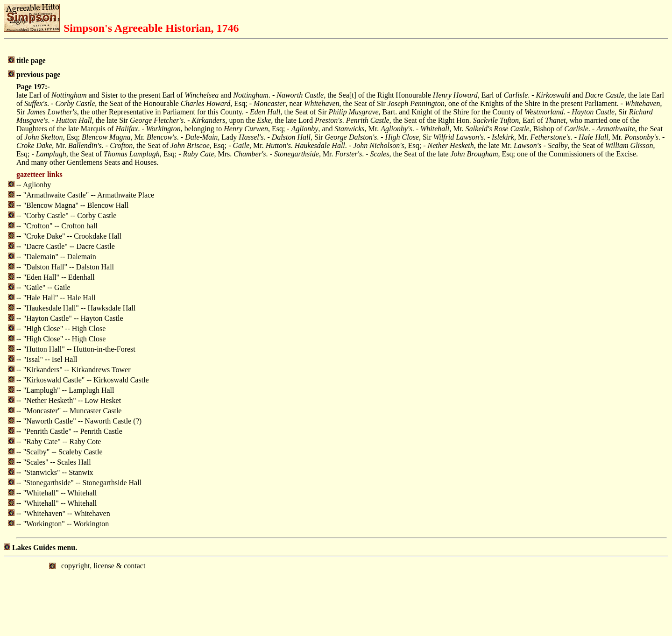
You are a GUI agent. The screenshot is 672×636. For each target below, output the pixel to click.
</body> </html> (336, 595)
